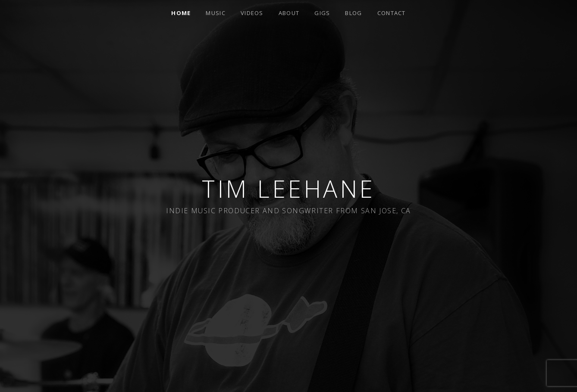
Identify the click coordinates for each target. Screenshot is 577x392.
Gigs (322, 13)
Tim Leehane (288, 188)
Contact (392, 13)
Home (181, 13)
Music (216, 13)
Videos (252, 13)
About (289, 13)
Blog (353, 13)
